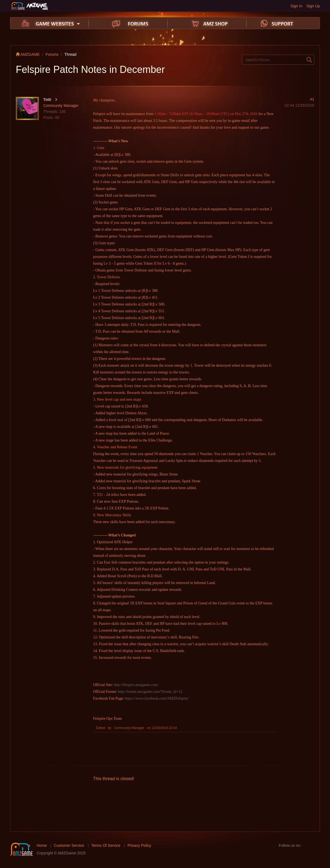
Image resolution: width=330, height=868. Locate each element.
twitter (316, 845)
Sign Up (313, 6)
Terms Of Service (106, 845)
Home (42, 845)
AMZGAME (28, 54)
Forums (52, 54)
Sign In (297, 6)
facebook (307, 845)
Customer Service (69, 845)
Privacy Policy (139, 845)
